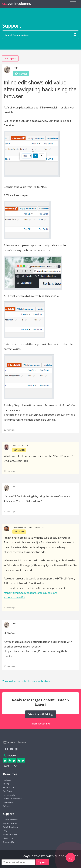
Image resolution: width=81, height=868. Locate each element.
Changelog (8, 802)
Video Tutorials (10, 835)
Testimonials (9, 795)
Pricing (6, 784)
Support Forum (10, 823)
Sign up (42, 862)
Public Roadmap (10, 827)
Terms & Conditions (12, 799)
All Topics (10, 58)
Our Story (8, 791)
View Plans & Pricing (41, 714)
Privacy (6, 806)
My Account (9, 838)
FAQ (5, 831)
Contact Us (8, 842)
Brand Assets (9, 787)
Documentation (10, 820)
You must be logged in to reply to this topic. (27, 681)
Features (7, 780)
